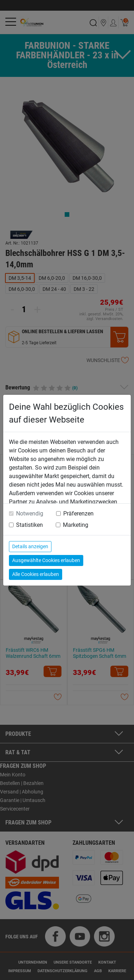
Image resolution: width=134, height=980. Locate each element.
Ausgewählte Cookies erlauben (46, 560)
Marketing (76, 525)
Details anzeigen (30, 546)
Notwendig (30, 513)
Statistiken (29, 525)
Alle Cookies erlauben (36, 574)
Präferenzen (78, 513)
